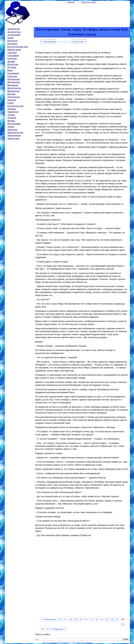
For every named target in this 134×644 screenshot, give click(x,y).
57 (118, 619)
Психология (14, 97)
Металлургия (14, 88)
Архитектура (14, 32)
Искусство (13, 64)
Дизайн (11, 62)
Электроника (14, 136)
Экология (12, 130)
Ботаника (12, 44)
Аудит (11, 38)
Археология (14, 29)
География (13, 56)
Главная (71, 2)
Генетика (12, 53)
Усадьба (12, 118)
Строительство (15, 106)
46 (60, 619)
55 (107, 619)
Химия (11, 127)
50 (81, 619)
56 (112, 619)
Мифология (13, 91)
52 (92, 619)
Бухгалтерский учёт (18, 47)
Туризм (11, 115)
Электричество (15, 133)
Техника (12, 109)
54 (102, 619)
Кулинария (13, 73)
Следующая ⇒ (79, 41)
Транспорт (13, 112)
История (12, 67)
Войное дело (14, 50)
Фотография (14, 124)
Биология (12, 41)
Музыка (11, 94)
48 (71, 619)
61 (48, 629)
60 (43, 629)
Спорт (11, 103)
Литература (13, 79)
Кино (10, 70)
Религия (12, 100)
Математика (14, 82)
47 (65, 619)
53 (97, 619)
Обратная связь (89, 2)
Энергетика (13, 139)
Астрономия (14, 35)
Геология (12, 59)
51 (86, 619)
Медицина (13, 85)
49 (76, 619)
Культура (12, 76)
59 (123, 624)
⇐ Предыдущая (48, 41)
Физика (11, 121)
